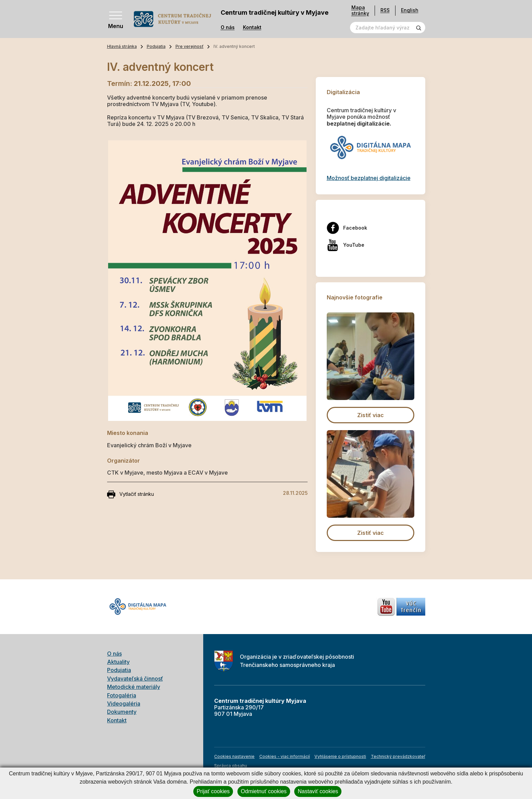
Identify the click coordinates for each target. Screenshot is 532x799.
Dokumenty (122, 712)
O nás (228, 27)
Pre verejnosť (190, 46)
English (410, 10)
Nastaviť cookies (318, 791)
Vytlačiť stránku (131, 494)
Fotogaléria (122, 695)
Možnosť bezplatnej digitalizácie (369, 178)
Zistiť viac (371, 415)
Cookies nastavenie (234, 756)
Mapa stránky (360, 10)
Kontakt (252, 27)
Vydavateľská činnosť (135, 679)
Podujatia (156, 46)
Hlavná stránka (122, 46)
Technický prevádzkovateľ (398, 756)
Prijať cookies (213, 791)
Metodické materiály (134, 687)
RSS (385, 10)
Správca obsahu (231, 766)
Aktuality (118, 662)
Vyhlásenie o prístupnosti (340, 756)
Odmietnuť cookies (264, 791)
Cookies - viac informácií (285, 756)
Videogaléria (124, 704)
